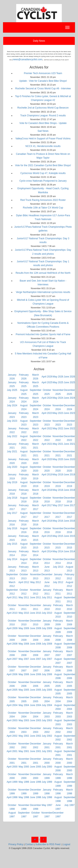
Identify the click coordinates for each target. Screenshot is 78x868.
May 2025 (58, 382)
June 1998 (36, 797)
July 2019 (12, 482)
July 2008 (47, 644)
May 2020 (58, 459)
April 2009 (12, 628)
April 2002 (12, 736)
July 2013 (58, 567)
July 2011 (47, 597)
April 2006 (12, 674)
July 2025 (12, 390)
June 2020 (69, 459)
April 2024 (47, 398)
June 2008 (36, 644)
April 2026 (47, 377)
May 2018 (58, 490)
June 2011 (36, 597)
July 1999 (47, 782)
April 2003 (12, 720)
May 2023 (58, 413)
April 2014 (47, 551)
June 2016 (69, 521)
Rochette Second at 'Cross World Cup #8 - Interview (43, 89)
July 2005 (47, 690)
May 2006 (24, 674)
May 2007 (24, 659)
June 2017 (69, 505)
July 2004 (47, 705)
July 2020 (12, 467)
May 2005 (24, 690)
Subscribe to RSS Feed (48, 844)
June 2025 (69, 382)
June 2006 (36, 674)
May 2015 (58, 536)
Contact (29, 844)
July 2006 (47, 674)
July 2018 (12, 498)
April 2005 (12, 690)
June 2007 (36, 659)
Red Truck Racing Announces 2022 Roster (43, 200)
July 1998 (47, 797)
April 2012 (24, 582)
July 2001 (47, 751)
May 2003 (24, 720)
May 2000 (24, 767)
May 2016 (58, 521)
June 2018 (69, 490)
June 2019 (69, 475)
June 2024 (69, 398)
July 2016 (12, 528)
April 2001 (12, 751)
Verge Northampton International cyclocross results (43, 292)
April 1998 (12, 797)
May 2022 (58, 428)
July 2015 (12, 544)
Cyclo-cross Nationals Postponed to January (43, 181)
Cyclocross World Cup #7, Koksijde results (43, 173)
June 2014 (69, 551)
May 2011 (24, 597)
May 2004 (24, 705)
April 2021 (47, 444)
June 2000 (36, 767)
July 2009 (47, 628)
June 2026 (69, 377)
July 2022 (12, 436)
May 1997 (47, 805)
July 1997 (69, 805)
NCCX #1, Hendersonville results (43, 146)
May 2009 (24, 628)
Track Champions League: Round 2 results (43, 116)
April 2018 (47, 490)
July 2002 (47, 736)
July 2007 (47, 659)
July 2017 (12, 513)
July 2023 (12, 421)
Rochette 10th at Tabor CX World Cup (43, 208)
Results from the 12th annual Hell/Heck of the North (43, 273)
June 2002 (36, 736)
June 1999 (36, 782)
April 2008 (12, 644)
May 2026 (58, 377)
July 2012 (58, 582)
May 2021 (58, 444)
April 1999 (12, 782)
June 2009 (36, 628)
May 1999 (24, 782)
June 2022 (69, 428)
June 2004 (36, 705)
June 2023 (69, 413)
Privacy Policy (16, 844)
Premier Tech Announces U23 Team (43, 73)
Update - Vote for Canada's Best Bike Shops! (43, 81)
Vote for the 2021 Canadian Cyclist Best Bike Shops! (43, 165)
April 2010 (12, 613)
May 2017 (58, 505)
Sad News (43, 131)
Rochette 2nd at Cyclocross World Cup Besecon (43, 108)
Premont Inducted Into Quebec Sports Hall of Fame (43, 334)
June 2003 (36, 720)
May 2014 (58, 551)
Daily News (39, 41)
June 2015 (69, 536)
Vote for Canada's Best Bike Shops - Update (43, 123)
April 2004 (12, 705)
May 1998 (24, 797)
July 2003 (47, 720)
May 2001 (24, 751)
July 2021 (12, 452)
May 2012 (35, 582)
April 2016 (47, 521)
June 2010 (36, 613)
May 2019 (58, 475)
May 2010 (24, 613)
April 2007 (12, 659)
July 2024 (12, 405)
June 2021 (69, 444)
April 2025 (47, 382)
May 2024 (58, 398)
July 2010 (47, 613)
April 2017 (47, 505)
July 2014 (12, 559)
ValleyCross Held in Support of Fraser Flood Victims (43, 139)
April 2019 (47, 475)
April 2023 (47, 413)
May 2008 (24, 644)
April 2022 (47, 428)
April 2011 (12, 597)
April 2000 (12, 767)
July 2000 (47, 767)
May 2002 (24, 736)
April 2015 (47, 536)
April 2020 (47, 459)
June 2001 (36, 751)
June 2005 (36, 690)
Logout (66, 844)
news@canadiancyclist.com (27, 59)
